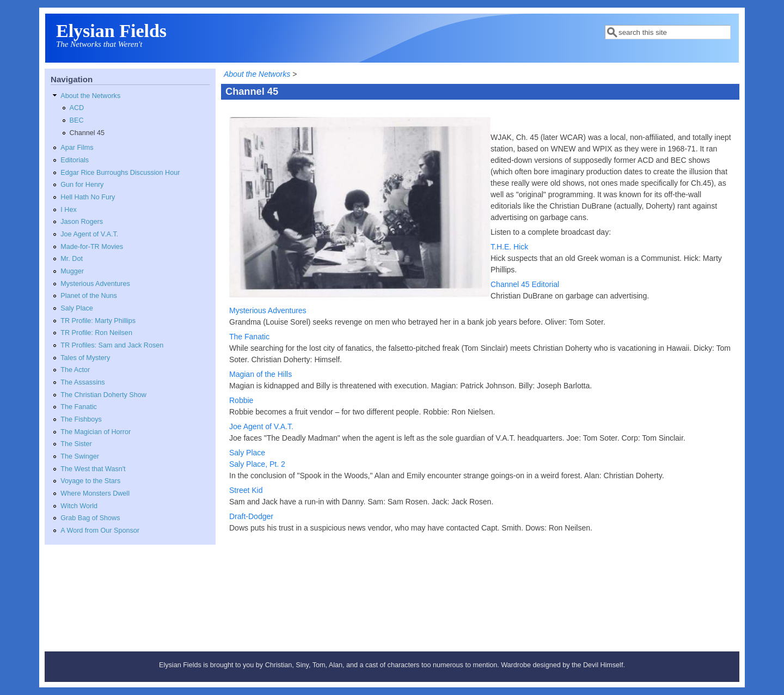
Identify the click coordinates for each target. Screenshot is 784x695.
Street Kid (246, 490)
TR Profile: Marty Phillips (98, 321)
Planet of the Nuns (89, 296)
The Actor (75, 370)
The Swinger (80, 456)
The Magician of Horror (96, 432)
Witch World (79, 506)
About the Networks (90, 96)
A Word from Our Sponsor (100, 531)
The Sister (76, 444)
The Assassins (82, 382)
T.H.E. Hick (509, 247)
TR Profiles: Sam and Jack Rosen (112, 345)
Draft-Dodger (251, 516)
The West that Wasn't (93, 469)
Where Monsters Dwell (95, 493)
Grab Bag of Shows (90, 518)
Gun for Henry (82, 185)
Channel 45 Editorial (525, 284)
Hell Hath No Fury (88, 197)
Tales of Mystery (85, 358)
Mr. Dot (72, 259)
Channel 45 (87, 133)
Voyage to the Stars (90, 481)
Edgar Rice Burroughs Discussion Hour (120, 173)
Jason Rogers (82, 222)
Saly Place (77, 308)
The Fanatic (79, 407)
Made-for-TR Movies (92, 247)
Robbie (241, 400)
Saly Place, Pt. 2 (257, 464)
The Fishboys (81, 419)
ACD (77, 108)
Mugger (72, 271)
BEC (77, 120)
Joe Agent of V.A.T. (89, 234)
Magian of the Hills (261, 374)
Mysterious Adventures (95, 284)
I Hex (68, 210)
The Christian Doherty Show (103, 395)
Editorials (75, 160)
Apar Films (77, 148)
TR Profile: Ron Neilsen (96, 333)
